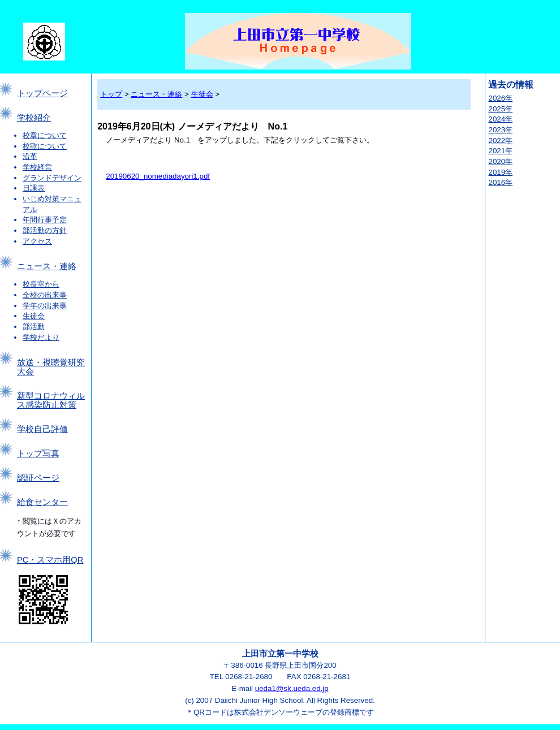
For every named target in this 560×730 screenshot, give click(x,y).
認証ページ (38, 478)
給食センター (42, 502)
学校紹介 (34, 118)
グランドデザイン (52, 178)
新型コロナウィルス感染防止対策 (51, 400)
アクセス (37, 241)
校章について (45, 135)
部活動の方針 (45, 230)
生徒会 (34, 316)
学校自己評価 (42, 429)
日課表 (34, 188)
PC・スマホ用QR (50, 560)
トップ (111, 94)
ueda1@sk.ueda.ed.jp (292, 688)
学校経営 (37, 167)
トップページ (42, 93)
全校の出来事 (45, 295)
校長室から (41, 284)
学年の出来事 (45, 306)
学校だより (41, 337)
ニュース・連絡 (47, 266)
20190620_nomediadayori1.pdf (158, 176)
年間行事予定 (45, 220)
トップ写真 (38, 453)
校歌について (45, 146)
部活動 (34, 327)
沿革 (30, 156)
